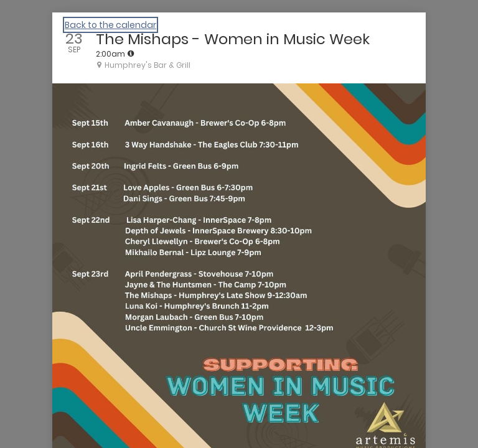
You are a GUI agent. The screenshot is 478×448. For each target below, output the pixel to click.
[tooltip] (131, 54)
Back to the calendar (110, 25)
